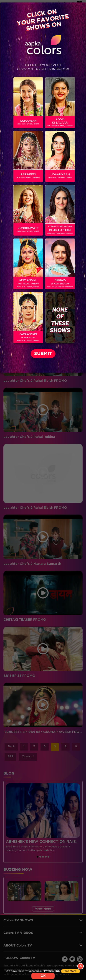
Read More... (71, 971)
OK (43, 976)
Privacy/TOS (52, 971)
